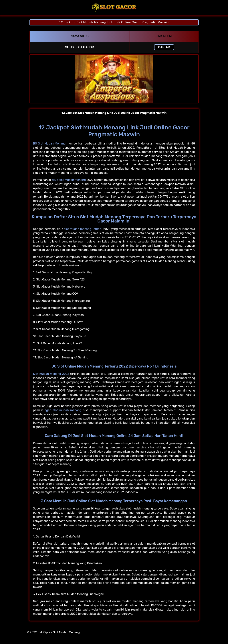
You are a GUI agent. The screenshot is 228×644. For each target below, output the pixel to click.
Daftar (164, 47)
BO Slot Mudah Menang (49, 144)
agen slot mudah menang (63, 410)
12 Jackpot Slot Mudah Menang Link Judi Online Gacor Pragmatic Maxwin (114, 22)
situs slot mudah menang (69, 180)
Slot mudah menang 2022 (51, 374)
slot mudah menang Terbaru (83, 229)
